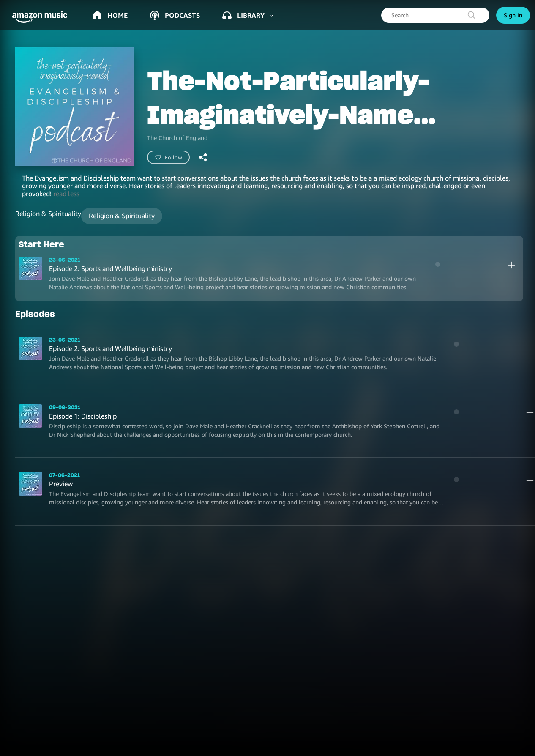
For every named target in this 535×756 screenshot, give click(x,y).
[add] (511, 265)
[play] (438, 264)
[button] (42, 17)
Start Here (41, 244)
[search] (472, 15)
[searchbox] (435, 15)
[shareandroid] (203, 157)
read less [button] (66, 194)
